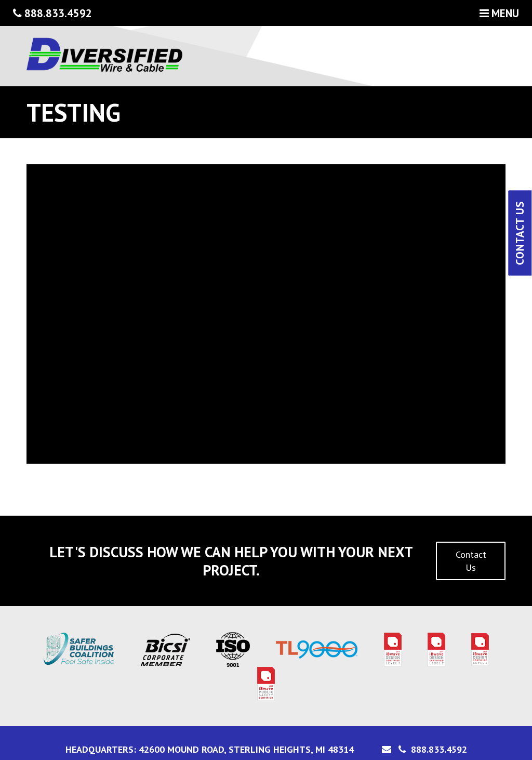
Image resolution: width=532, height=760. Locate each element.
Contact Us (471, 561)
